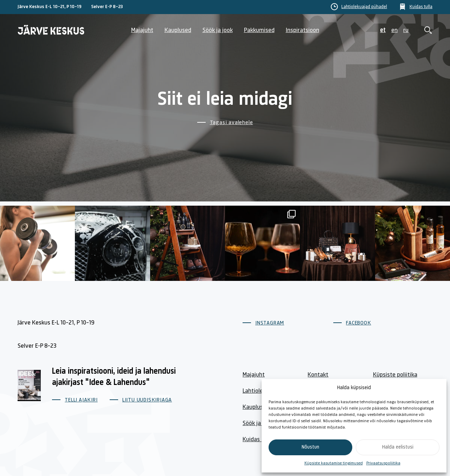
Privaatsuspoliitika (383, 463)
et (383, 30)
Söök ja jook (218, 30)
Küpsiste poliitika (395, 375)
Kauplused (178, 30)
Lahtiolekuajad (261, 391)
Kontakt (318, 375)
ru (406, 30)
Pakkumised (259, 30)
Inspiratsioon (303, 30)
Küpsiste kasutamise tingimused (334, 463)
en (394, 30)
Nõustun (310, 447)
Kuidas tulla (421, 7)
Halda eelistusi (398, 447)
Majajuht (142, 30)
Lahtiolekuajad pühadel (364, 7)
